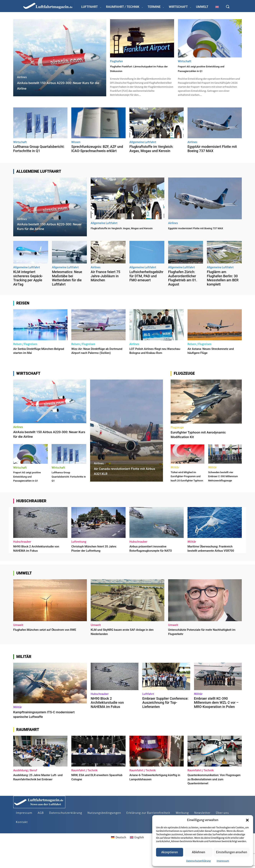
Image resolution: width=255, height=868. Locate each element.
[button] (247, 820)
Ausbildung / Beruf (25, 791)
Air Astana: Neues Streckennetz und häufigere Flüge (212, 355)
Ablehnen (199, 852)
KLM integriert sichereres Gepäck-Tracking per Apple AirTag (28, 283)
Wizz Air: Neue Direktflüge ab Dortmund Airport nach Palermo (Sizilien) (96, 357)
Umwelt (18, 646)
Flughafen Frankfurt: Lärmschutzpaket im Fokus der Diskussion (137, 71)
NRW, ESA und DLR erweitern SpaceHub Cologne (94, 798)
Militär (175, 476)
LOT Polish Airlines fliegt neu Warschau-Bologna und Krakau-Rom (154, 357)
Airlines (22, 77)
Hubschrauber (22, 559)
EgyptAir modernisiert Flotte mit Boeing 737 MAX (212, 153)
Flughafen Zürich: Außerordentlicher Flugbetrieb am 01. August (183, 283)
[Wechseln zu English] (137, 858)
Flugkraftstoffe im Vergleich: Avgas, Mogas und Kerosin (151, 153)
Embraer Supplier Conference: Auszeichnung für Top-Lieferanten (165, 723)
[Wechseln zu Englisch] (217, 7)
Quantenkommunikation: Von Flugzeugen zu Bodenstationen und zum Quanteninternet (215, 800)
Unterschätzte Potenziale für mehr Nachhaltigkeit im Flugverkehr (195, 652)
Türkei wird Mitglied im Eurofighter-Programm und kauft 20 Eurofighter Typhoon (187, 489)
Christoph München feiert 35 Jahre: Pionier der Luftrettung (94, 565)
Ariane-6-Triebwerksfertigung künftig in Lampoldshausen (152, 798)
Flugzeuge (177, 436)
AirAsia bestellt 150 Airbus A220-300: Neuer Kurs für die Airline (46, 443)
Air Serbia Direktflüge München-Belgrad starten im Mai (38, 355)
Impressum (223, 861)
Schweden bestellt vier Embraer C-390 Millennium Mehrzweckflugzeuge (225, 487)
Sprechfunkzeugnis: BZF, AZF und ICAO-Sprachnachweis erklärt (97, 153)
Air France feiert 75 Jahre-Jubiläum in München (105, 281)
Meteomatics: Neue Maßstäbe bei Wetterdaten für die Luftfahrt (67, 283)
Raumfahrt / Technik (84, 791)
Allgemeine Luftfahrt (143, 147)
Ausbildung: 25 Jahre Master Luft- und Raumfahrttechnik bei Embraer (40, 798)
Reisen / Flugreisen (25, 349)
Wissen (76, 147)
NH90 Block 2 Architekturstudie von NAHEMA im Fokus (38, 565)
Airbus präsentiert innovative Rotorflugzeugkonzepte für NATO (155, 565)
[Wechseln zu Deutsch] (118, 858)
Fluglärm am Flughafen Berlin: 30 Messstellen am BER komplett (223, 283)
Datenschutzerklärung (198, 861)
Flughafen (116, 61)
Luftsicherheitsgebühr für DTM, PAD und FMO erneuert (146, 281)
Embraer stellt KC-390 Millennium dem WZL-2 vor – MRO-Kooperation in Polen (216, 723)
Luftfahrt (148, 715)
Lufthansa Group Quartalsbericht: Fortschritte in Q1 (39, 153)
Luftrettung (79, 559)
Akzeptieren (170, 852)
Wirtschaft (185, 61)
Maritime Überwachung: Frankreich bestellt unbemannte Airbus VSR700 (214, 567)
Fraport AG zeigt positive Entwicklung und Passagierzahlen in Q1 (209, 71)
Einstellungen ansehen (232, 852)
